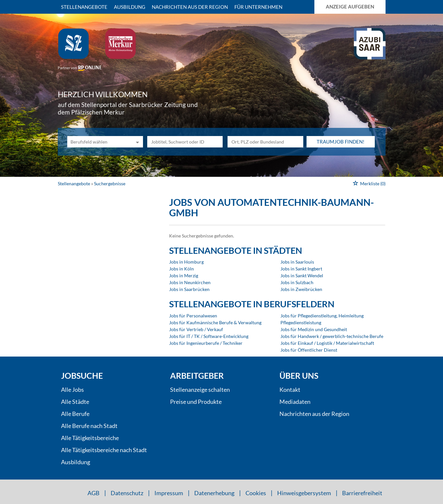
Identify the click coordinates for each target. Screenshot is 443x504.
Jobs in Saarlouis (297, 262)
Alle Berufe (75, 414)
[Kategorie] (99, 142)
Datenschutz (127, 493)
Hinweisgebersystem (304, 493)
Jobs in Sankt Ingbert (301, 269)
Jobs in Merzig (184, 275)
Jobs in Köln (182, 269)
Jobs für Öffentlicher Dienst (309, 350)
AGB (94, 493)
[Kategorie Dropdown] (136, 142)
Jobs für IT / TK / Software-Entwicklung (209, 336)
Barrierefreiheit (362, 493)
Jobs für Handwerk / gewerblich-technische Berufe (332, 336)
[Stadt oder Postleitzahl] (265, 142)
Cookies (256, 493)
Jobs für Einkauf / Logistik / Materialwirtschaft (327, 343)
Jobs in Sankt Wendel (302, 275)
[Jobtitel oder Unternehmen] (185, 142)
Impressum (169, 493)
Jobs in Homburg (186, 262)
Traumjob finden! (340, 142)
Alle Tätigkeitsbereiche (90, 438)
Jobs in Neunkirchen (190, 282)
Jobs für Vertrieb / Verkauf (196, 329)
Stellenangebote (84, 7)
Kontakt (290, 389)
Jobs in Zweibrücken (301, 289)
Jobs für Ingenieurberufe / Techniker (206, 343)
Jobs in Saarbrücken (189, 289)
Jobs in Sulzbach (297, 282)
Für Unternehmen (258, 7)
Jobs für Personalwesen (193, 316)
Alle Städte (75, 402)
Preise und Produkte (196, 402)
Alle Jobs (72, 389)
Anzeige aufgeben (350, 7)
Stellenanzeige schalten (200, 389)
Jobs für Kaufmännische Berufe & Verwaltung (215, 322)
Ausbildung (130, 7)
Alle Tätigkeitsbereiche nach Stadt (104, 450)
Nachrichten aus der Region (190, 7)
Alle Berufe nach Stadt (89, 426)
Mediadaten (295, 402)
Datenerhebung (214, 493)
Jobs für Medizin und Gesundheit (314, 329)
